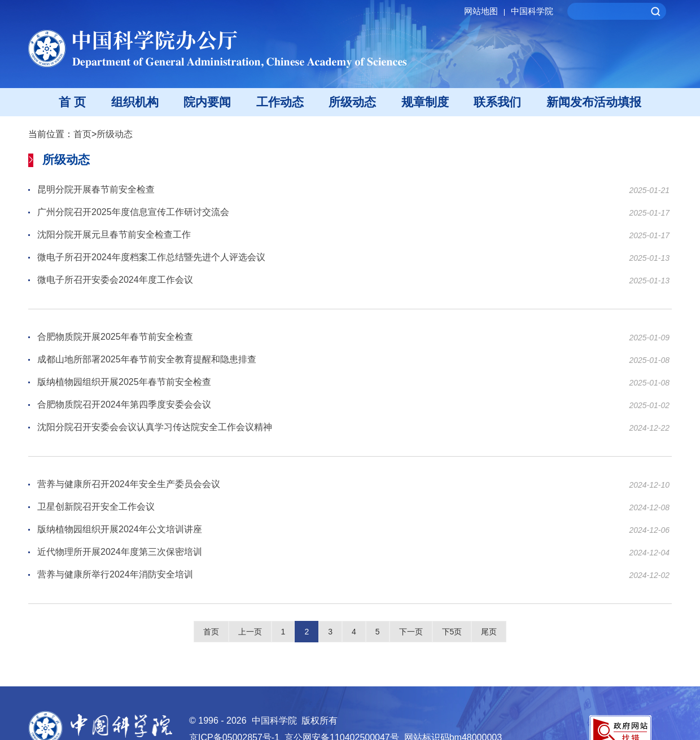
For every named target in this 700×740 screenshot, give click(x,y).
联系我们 (497, 102)
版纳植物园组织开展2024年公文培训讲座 (120, 530)
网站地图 (486, 11)
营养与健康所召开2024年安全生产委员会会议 (129, 485)
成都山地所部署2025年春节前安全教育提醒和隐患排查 (147, 360)
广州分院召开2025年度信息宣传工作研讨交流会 (133, 213)
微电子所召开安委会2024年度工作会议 (115, 280)
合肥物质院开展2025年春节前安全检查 (115, 337)
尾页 (489, 632)
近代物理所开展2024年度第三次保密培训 (120, 552)
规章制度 (425, 102)
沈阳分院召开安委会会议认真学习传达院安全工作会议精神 (155, 428)
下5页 (452, 632)
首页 (82, 134)
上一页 (250, 632)
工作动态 (280, 102)
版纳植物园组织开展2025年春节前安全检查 (124, 382)
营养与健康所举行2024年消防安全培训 (115, 575)
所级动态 (352, 102)
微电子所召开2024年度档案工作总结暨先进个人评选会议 (151, 258)
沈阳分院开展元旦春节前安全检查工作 (114, 235)
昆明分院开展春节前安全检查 (96, 190)
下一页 (411, 632)
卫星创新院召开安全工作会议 (96, 507)
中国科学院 (532, 11)
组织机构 (135, 102)
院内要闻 (207, 102)
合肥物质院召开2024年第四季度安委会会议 (124, 405)
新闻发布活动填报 (594, 102)
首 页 (72, 102)
